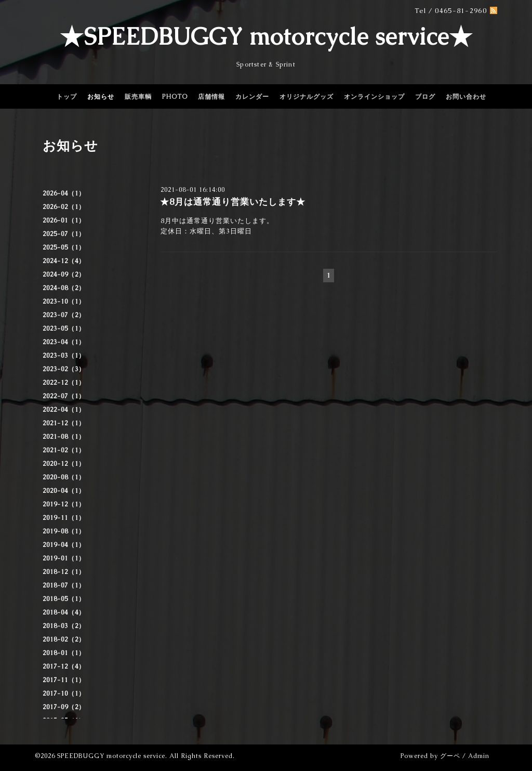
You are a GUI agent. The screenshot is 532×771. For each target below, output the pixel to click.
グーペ (450, 756)
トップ (67, 97)
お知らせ (101, 97)
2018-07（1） (64, 585)
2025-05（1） (64, 247)
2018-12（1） (64, 572)
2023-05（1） (64, 329)
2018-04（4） (64, 612)
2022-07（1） (64, 396)
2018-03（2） (64, 626)
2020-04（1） (64, 491)
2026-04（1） (64, 193)
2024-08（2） (64, 288)
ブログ (425, 97)
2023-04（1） (64, 342)
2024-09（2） (64, 275)
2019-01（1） (64, 558)
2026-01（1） (64, 220)
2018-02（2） (64, 639)
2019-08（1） (64, 531)
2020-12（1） (64, 464)
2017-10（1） (64, 694)
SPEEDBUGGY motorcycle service (111, 756)
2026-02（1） (64, 207)
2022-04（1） (64, 410)
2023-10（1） (64, 302)
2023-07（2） (64, 315)
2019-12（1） (64, 504)
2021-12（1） (64, 423)
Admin (479, 756)
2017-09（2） (64, 707)
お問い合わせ (466, 97)
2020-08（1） (64, 477)
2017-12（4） (64, 667)
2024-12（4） (64, 261)
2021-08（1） (64, 437)
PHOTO (175, 97)
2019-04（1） (64, 545)
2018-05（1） (64, 599)
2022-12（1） (64, 383)
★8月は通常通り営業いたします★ (233, 202)
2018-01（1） (64, 653)
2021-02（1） (64, 450)
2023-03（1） (64, 356)
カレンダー (252, 97)
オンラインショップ (374, 97)
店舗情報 (211, 97)
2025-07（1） (64, 234)
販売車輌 (138, 97)
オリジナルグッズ (307, 97)
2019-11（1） (64, 518)
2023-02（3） (64, 369)
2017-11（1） (64, 680)
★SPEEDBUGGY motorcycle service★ (266, 36)
